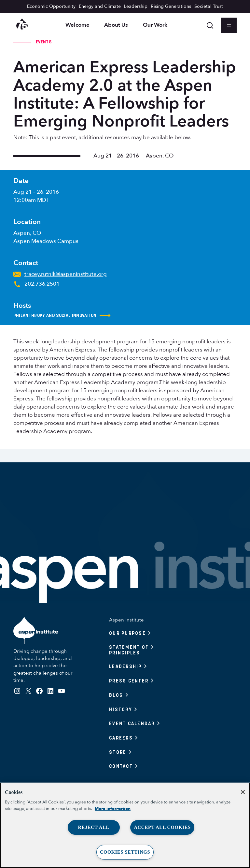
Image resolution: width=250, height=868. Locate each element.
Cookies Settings (125, 852)
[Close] (243, 792)
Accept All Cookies (162, 827)
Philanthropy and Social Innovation (62, 316)
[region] (125, 825)
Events (44, 42)
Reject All (93, 827)
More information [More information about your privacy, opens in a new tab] (113, 809)
